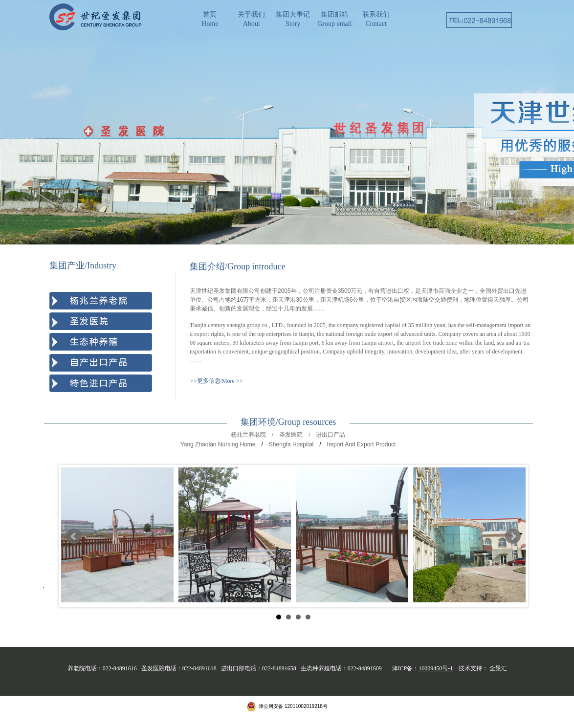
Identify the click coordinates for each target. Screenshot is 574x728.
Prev (74, 536)
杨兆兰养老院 (248, 435)
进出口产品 (331, 435)
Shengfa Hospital (291, 444)
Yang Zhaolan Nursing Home (218, 444)
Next (513, 536)
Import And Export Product (362, 444)
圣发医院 (291, 435)
